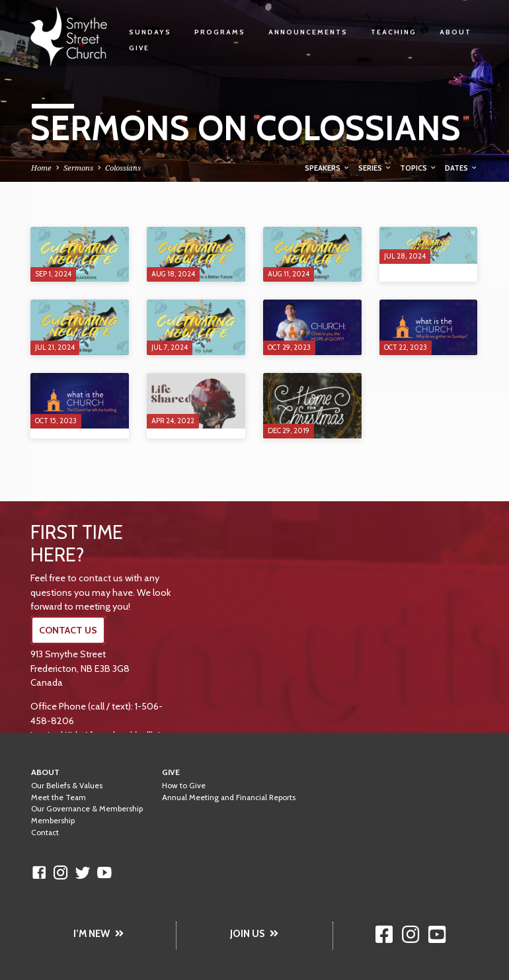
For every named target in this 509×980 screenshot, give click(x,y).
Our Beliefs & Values (67, 786)
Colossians (123, 168)
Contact (45, 833)
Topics (418, 168)
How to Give (184, 786)
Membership (53, 821)
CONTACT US (68, 630)
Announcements (308, 32)
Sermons (78, 168)
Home (41, 168)
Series (375, 168)
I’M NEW (98, 934)
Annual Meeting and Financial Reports (229, 797)
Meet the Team (59, 797)
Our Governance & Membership (87, 809)
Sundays (150, 32)
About (455, 32)
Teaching (394, 32)
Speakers (328, 168)
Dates (461, 168)
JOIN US (254, 934)
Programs (220, 32)
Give (139, 48)
